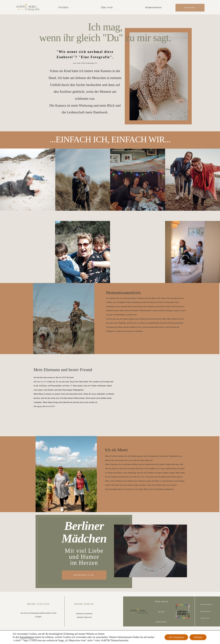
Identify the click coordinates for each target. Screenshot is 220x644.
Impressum (205, 618)
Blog (162, 612)
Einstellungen (27, 637)
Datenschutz (205, 611)
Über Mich (162, 602)
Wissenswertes (153, 7)
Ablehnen (196, 637)
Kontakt (161, 622)
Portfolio (64, 7)
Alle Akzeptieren (170, 637)
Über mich (107, 7)
